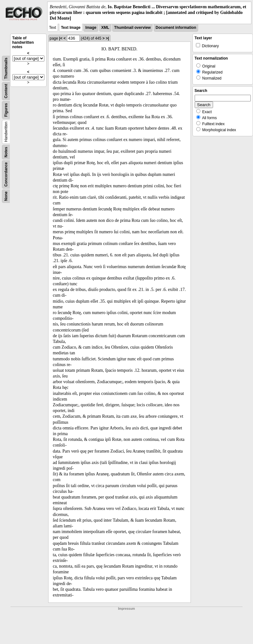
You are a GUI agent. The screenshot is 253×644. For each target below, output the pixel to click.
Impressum (126, 609)
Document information (176, 28)
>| (107, 38)
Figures (6, 110)
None (6, 196)
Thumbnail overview (132, 28)
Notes (6, 152)
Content (6, 91)
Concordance (6, 174)
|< (61, 38)
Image (91, 28)
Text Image (71, 28)
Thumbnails (6, 68)
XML (105, 28)
